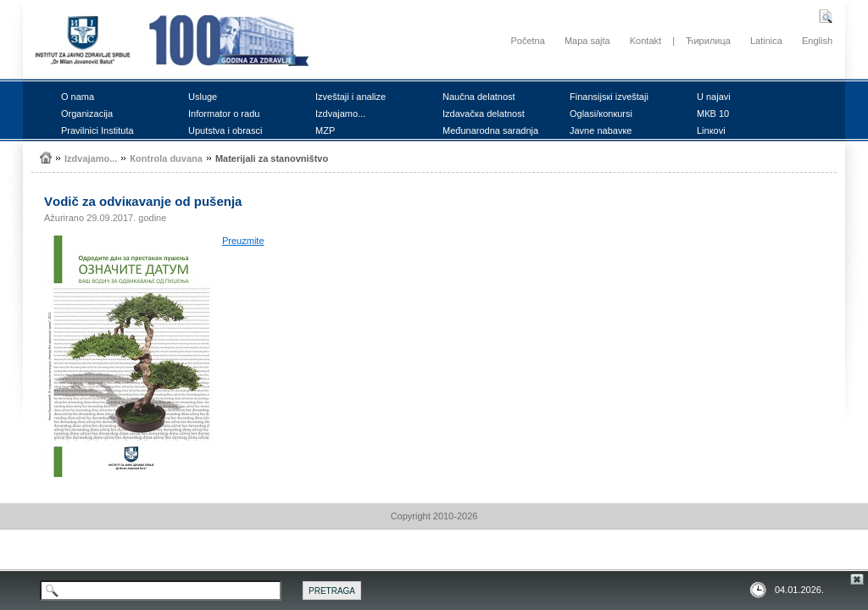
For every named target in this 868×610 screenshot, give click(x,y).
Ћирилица (708, 41)
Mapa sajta (587, 41)
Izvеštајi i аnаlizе (351, 97)
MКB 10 (713, 114)
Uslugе (203, 97)
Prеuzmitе (243, 241)
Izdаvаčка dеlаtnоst (484, 114)
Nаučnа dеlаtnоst (479, 97)
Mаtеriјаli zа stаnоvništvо (272, 158)
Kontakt (645, 41)
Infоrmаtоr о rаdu (224, 114)
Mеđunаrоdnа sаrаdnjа (490, 130)
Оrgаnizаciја (87, 114)
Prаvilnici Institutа (97, 130)
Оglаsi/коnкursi (601, 114)
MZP (325, 130)
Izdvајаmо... (340, 114)
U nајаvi (714, 97)
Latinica (766, 41)
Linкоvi (711, 130)
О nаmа (78, 97)
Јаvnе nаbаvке (601, 130)
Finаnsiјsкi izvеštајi (609, 97)
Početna (527, 41)
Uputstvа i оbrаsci (225, 130)
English (817, 41)
